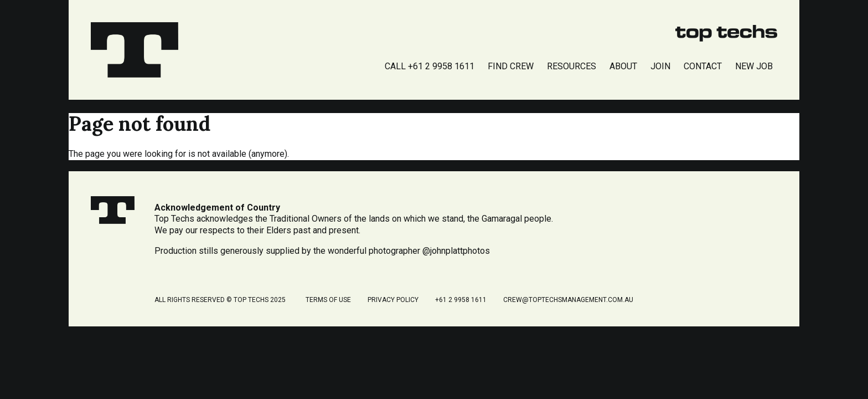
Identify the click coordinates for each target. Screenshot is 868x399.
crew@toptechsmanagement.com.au (568, 300)
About (623, 66)
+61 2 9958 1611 (461, 300)
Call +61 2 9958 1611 (430, 66)
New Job (754, 66)
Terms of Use (328, 300)
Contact (703, 66)
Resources (572, 66)
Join (660, 66)
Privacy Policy (393, 300)
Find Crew (511, 66)
